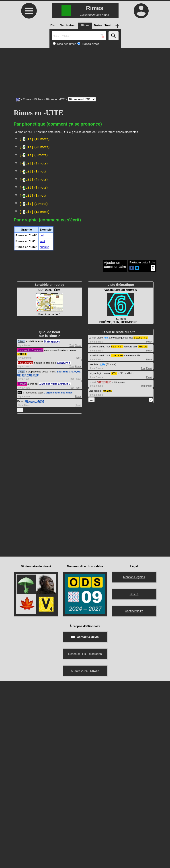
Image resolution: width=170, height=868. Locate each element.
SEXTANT (117, 534)
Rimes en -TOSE (35, 588)
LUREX (22, 541)
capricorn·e (64, 550)
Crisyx (21, 529)
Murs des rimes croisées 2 (55, 571)
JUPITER (117, 542)
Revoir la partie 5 (49, 490)
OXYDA (108, 577)
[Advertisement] (85, 70)
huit (42, 423)
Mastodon (95, 841)
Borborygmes (52, 529)
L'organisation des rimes (58, 580)
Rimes (27, 99)
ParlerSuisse (72, 325)
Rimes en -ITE (55, 99)
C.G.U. (134, 781)
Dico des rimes (66, 44)
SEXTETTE (141, 525)
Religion (40, 267)
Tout (72, 533)
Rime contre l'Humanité (31, 538)
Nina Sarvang (25, 550)
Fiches (39, 99)
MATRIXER (104, 569)
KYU (114, 560)
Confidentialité (134, 798)
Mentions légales (134, 764)
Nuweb (95, 858)
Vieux (54, 361)
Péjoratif (109, 267)
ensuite (44, 434)
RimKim (22, 571)
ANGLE (143, 534)
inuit (42, 429)
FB (84, 841)
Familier (60, 244)
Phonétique (55, 344)
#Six (106, 525)
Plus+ (78, 533)
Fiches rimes (90, 44)
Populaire (53, 147)
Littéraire (76, 384)
